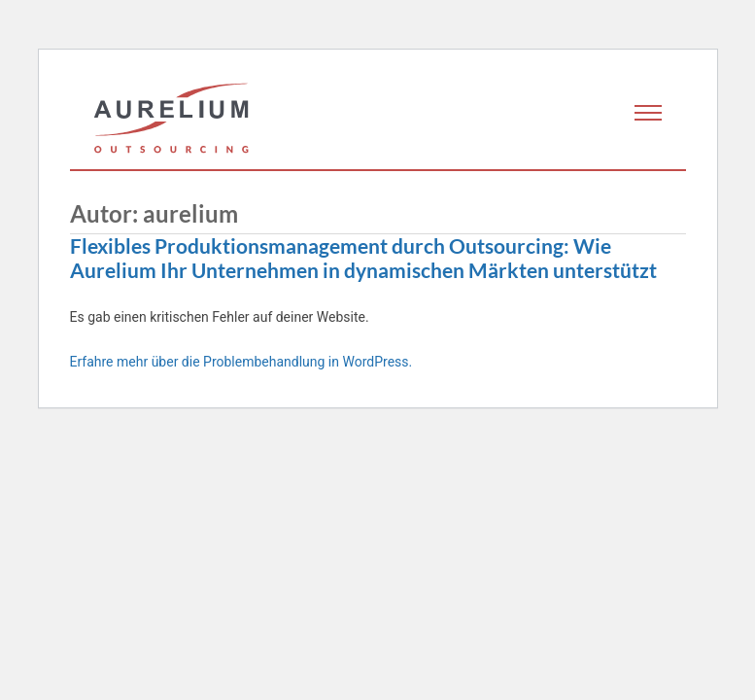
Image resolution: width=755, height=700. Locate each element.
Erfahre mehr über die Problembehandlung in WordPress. (241, 362)
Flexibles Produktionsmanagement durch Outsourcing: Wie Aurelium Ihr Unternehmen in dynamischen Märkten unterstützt (363, 258)
